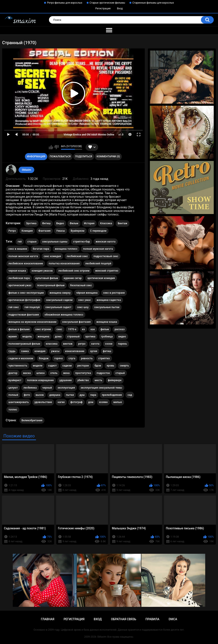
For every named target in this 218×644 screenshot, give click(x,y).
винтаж (68, 344)
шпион (41, 373)
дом (91, 402)
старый (120, 373)
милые (118, 402)
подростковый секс (106, 256)
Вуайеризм (78, 231)
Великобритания (32, 420)
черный (47, 388)
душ (82, 395)
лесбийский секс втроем (74, 271)
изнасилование (75, 351)
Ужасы (61, 231)
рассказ (120, 329)
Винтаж (123, 223)
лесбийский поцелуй (98, 264)
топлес (13, 410)
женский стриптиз (107, 271)
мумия (13, 337)
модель (27, 337)
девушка (55, 395)
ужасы (55, 351)
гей (20, 242)
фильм (105, 329)
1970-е (72, 329)
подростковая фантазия (24, 315)
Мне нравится (51, 147)
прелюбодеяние (112, 395)
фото (27, 395)
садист (52, 366)
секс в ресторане (114, 293)
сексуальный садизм (59, 300)
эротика (90, 337)
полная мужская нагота (98, 249)
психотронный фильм (51, 285)
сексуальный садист (58, 307)
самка (25, 351)
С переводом (98, 231)
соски (109, 344)
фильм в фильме (19, 329)
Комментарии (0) (108, 156)
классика (52, 344)
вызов (40, 395)
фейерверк (115, 380)
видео (122, 337)
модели (38, 366)
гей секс (14, 307)
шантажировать (19, 402)
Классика (106, 223)
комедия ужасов (42, 271)
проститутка (83, 373)
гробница (107, 337)
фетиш (107, 351)
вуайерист (15, 380)
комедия (40, 351)
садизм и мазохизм (21, 358)
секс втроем (43, 329)
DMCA (173, 619)
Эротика (31, 223)
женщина (43, 337)
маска (27, 373)
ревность (87, 358)
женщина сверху (60, 293)
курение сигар (73, 278)
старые (32, 242)
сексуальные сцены (55, 242)
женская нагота (105, 242)
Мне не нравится (57, 147)
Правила (152, 619)
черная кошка (17, 271)
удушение (66, 380)
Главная (48, 619)
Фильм (74, 223)
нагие (61, 402)
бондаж (44, 358)
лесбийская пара (19, 278)
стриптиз (104, 358)
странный (73, 337)
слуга (72, 358)
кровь (110, 366)
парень (122, 344)
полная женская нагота (23, 256)
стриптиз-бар (81, 242)
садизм (67, 366)
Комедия (27, 231)
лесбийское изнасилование (26, 264)
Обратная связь (123, 619)
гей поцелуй (32, 307)
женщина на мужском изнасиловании (32, 322)
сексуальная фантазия (76, 322)
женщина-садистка (109, 300)
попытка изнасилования (64, 264)
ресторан (83, 366)
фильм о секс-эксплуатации (26, 293)
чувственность (18, 366)
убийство (83, 380)
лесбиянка (30, 388)
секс (60, 329)
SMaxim (26, 170)
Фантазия (45, 231)
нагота (95, 344)
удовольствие (43, 402)
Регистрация (103, 8)
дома (58, 337)
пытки (70, 395)
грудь (12, 351)
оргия (94, 351)
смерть (124, 366)
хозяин (103, 402)
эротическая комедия (101, 278)
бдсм (98, 366)
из (83, 329)
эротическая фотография (24, 300)
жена (66, 373)
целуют (13, 388)
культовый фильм (47, 278)
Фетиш (46, 223)
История (89, 223)
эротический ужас (20, 285)
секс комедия (52, 256)
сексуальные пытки (107, 307)
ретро (82, 344)
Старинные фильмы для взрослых (153, 3)
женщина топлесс (66, 249)
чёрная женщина (87, 293)
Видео (60, 223)
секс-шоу (83, 307)
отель (54, 373)
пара (93, 395)
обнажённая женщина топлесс (64, 315)
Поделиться (84, 156)
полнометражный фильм (24, 344)
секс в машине (18, 249)
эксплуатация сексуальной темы (101, 388)
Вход (120, 8)
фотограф (76, 402)
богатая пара (41, 249)
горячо (59, 358)
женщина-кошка (107, 322)
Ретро (12, 231)
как (93, 329)
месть (98, 380)
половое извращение (40, 380)
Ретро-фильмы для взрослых (65, 3)
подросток (103, 373)
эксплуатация (66, 388)
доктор (13, 373)
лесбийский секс (77, 256)
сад (130, 395)
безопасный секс (81, 285)
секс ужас (85, 300)
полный (13, 395)
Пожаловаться (60, 156)
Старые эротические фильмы (107, 3)
